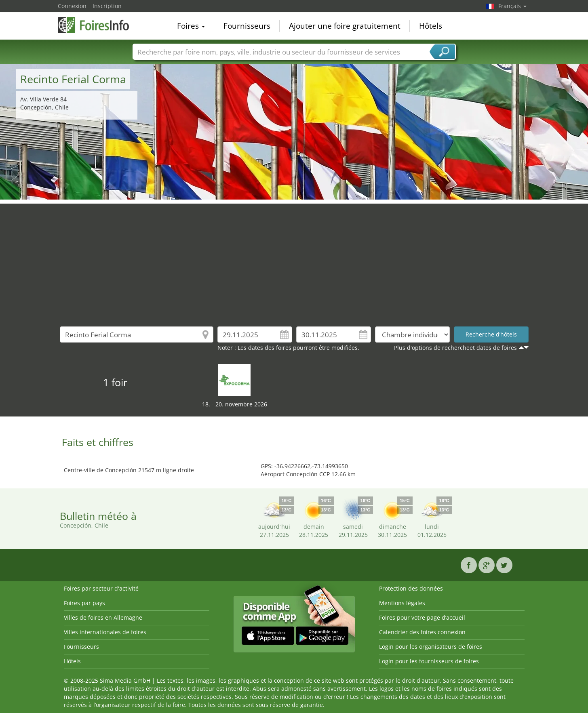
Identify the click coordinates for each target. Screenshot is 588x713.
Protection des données (411, 588)
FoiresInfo (98, 25)
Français (512, 6)
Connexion (72, 6)
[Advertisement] (294, 260)
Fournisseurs (247, 26)
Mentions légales (402, 603)
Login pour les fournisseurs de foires (429, 661)
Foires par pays (84, 603)
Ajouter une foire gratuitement (345, 26)
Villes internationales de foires (105, 632)
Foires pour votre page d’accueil (422, 617)
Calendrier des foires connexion (422, 632)
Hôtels (431, 26)
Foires (191, 26)
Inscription (107, 6)
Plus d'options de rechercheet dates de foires (455, 348)
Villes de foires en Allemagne (103, 617)
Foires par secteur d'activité (101, 588)
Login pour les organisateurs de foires (431, 647)
